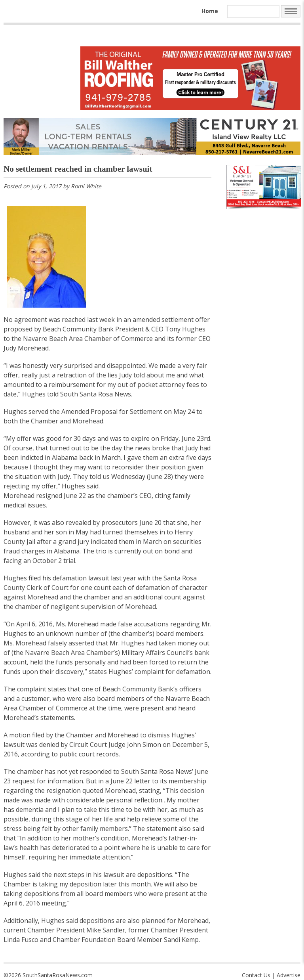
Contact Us (256, 975)
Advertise (289, 975)
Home (210, 11)
